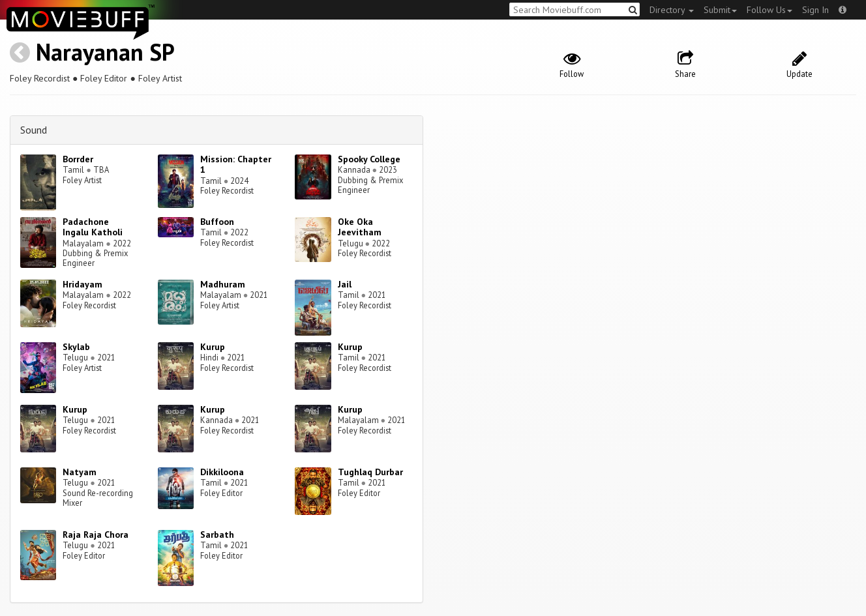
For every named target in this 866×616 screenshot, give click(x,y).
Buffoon (217, 222)
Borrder (78, 159)
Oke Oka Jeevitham (360, 227)
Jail (345, 284)
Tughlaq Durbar (370, 472)
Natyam (80, 472)
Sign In (815, 10)
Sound (34, 130)
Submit (720, 10)
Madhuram (223, 284)
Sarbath (217, 535)
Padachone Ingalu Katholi (93, 227)
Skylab (76, 347)
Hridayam (82, 284)
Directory (672, 10)
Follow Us (769, 10)
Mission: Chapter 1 (236, 165)
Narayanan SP (105, 52)
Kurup (213, 347)
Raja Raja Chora (96, 535)
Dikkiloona (222, 472)
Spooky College (369, 159)
